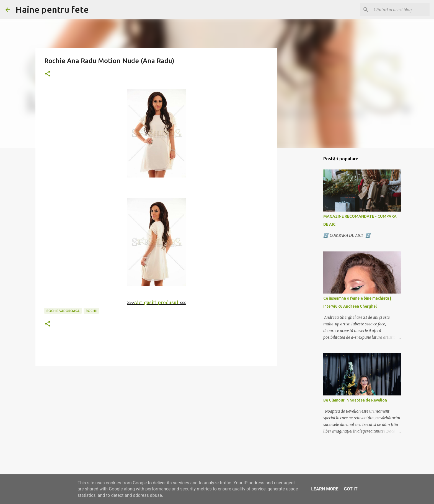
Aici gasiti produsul (156, 302)
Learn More (325, 489)
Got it (351, 489)
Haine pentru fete (52, 9)
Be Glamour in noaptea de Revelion (355, 400)
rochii (91, 311)
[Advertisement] (156, 413)
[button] (48, 74)
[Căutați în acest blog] (401, 10)
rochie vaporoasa (63, 311)
